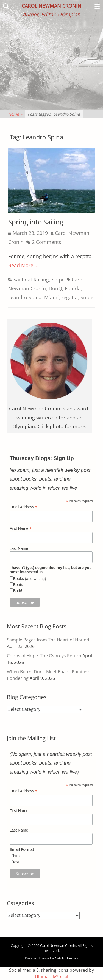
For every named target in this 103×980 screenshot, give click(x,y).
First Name (21, 529)
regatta (70, 297)
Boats (18, 585)
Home (15, 114)
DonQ (55, 288)
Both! (18, 591)
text (16, 862)
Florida (73, 288)
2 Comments (47, 242)
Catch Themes (66, 958)
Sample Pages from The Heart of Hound (48, 640)
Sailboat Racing (31, 280)
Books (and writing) (30, 579)
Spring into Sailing (36, 222)
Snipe (58, 280)
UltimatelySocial (51, 977)
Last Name (19, 548)
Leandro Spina (25, 297)
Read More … (23, 265)
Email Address (24, 507)
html (17, 856)
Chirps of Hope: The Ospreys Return (44, 656)
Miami (51, 297)
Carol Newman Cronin (51, 6)
